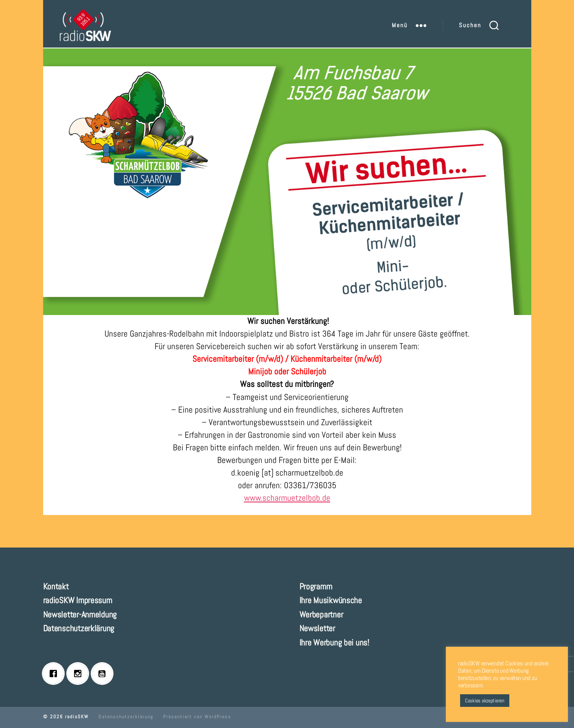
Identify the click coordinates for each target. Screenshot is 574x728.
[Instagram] (80, 674)
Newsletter (317, 628)
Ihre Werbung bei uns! (334, 642)
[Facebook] (55, 674)
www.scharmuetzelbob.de (287, 498)
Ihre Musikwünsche (331, 600)
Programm (316, 586)
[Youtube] (104, 674)
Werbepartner (321, 614)
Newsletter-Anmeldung (80, 614)
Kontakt (56, 586)
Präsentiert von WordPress (197, 717)
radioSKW (77, 717)
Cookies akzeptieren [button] (485, 701)
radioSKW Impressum (78, 600)
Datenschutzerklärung (79, 628)
